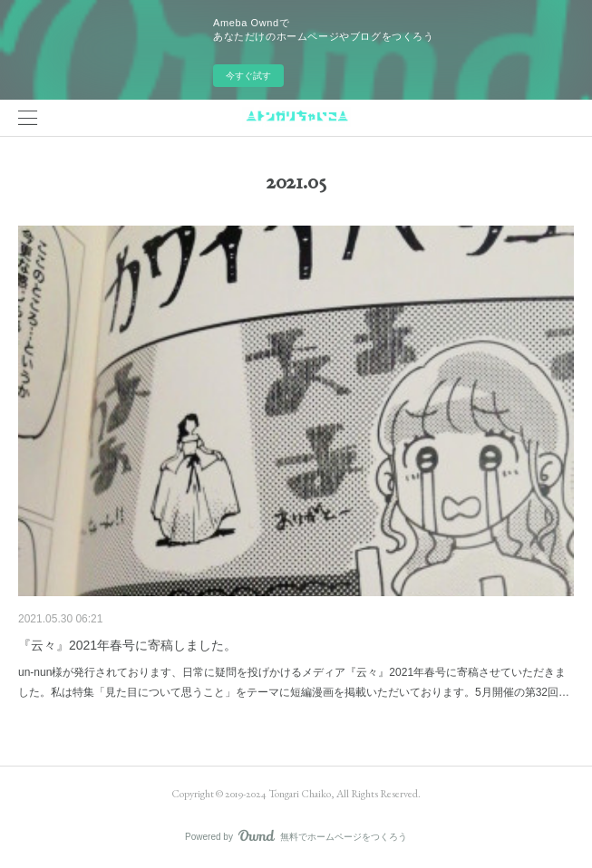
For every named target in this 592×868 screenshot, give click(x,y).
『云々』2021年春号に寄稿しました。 (127, 645)
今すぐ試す (248, 76)
